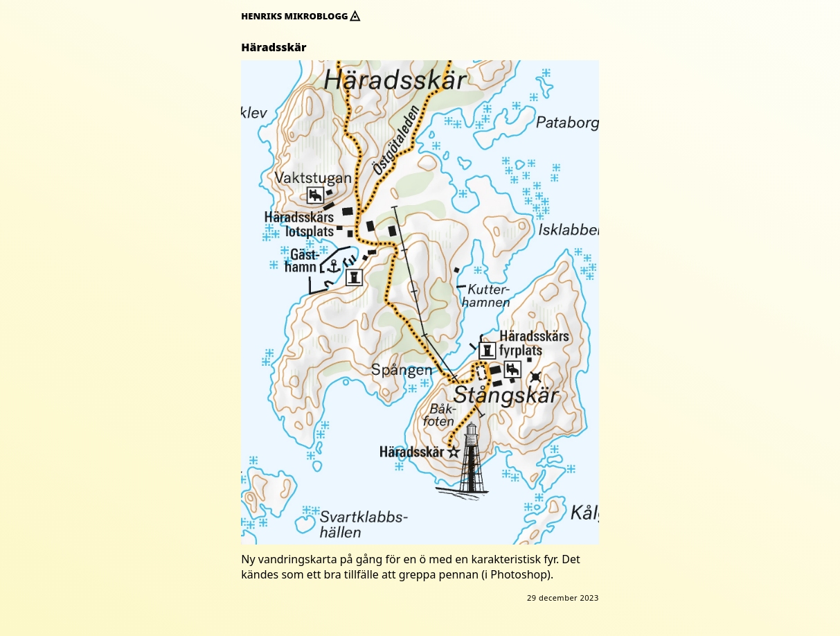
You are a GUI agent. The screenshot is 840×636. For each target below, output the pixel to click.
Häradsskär (274, 47)
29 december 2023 (563, 598)
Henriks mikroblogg (300, 16)
